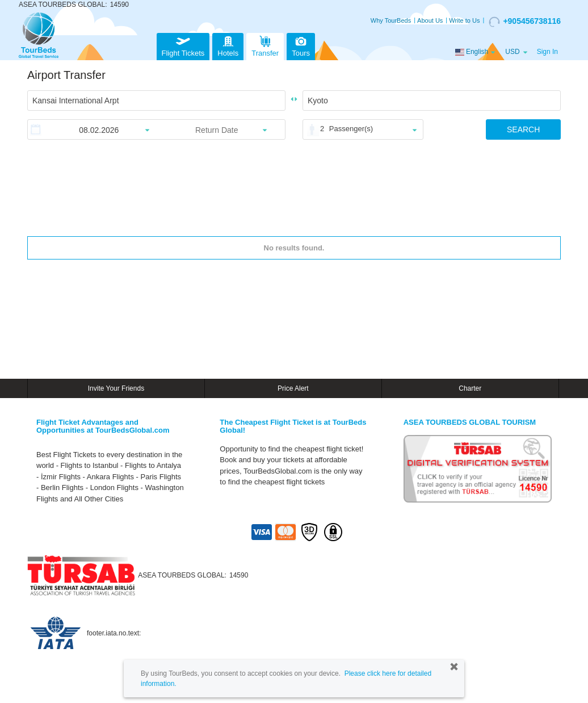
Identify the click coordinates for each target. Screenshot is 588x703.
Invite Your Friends (116, 388)
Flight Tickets (183, 45)
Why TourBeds (391, 20)
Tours (301, 45)
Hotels (228, 45)
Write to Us (464, 20)
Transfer (265, 45)
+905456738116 (525, 22)
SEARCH (523, 129)
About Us (430, 20)
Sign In (547, 52)
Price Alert (293, 388)
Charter (470, 388)
